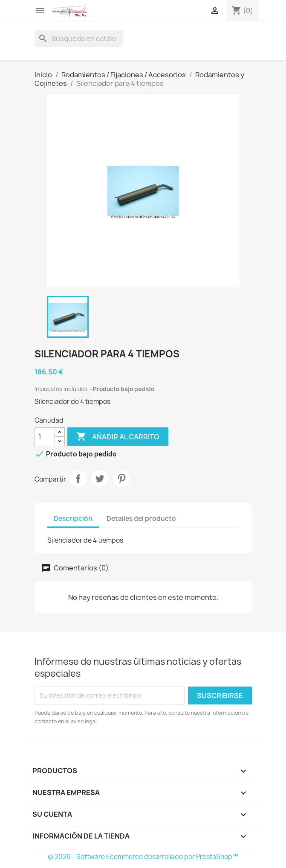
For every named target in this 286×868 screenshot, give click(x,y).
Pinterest (121, 479)
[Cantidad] (45, 437)
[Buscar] (79, 38)
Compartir (78, 479)
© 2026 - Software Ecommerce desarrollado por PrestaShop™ (143, 857)
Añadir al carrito (118, 437)
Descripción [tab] (73, 519)
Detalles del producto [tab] (141, 519)
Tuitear (100, 479)
